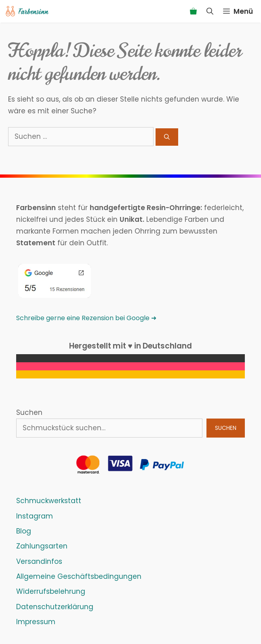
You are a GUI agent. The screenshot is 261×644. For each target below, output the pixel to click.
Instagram (35, 516)
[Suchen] (167, 137)
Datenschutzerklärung (55, 607)
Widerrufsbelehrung (51, 591)
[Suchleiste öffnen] (210, 11)
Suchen (29, 412)
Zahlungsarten (42, 546)
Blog (24, 531)
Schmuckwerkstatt (49, 501)
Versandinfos (39, 561)
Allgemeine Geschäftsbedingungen (79, 576)
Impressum (36, 622)
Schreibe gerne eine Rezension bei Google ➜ (86, 318)
